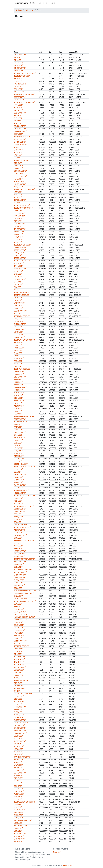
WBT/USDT (18, 263)
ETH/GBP (18, 380)
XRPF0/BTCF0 (19, 834)
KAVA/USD (18, 760)
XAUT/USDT (19, 92)
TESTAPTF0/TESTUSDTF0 (24, 496)
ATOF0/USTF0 (19, 530)
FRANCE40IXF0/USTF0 (23, 820)
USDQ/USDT (19, 696)
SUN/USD (18, 604)
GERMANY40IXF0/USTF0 (23, 593)
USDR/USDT (19, 770)
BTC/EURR (18, 778)
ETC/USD (17, 221)
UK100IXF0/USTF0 (21, 615)
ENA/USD (18, 319)
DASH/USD (18, 211)
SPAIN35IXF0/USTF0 (22, 757)
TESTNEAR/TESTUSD (22, 422)
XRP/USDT (18, 105)
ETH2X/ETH (19, 813)
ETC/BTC (17, 768)
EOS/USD (18, 514)
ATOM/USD (18, 406)
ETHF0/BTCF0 (19, 731)
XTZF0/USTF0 (19, 562)
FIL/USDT (18, 327)
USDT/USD (18, 63)
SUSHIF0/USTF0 (20, 311)
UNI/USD (17, 255)
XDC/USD (18, 197)
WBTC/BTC (18, 836)
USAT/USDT (18, 372)
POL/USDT (18, 583)
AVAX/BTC (18, 805)
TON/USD (18, 242)
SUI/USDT (18, 203)
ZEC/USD (17, 79)
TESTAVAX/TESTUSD (22, 316)
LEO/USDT (18, 219)
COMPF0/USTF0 (20, 641)
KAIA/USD (18, 477)
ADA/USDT (18, 187)
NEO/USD (18, 411)
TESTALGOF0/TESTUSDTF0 (24, 802)
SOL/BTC (17, 786)
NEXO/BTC (18, 828)
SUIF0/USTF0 (19, 213)
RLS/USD (17, 414)
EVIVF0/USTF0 (20, 612)
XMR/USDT (18, 116)
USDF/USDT (19, 717)
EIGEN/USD (18, 609)
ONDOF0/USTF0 (20, 525)
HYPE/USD (18, 356)
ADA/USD (18, 195)
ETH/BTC (17, 654)
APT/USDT (18, 546)
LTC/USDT (18, 150)
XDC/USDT (18, 153)
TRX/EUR (17, 678)
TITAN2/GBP (19, 657)
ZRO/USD (18, 274)
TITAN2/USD (19, 659)
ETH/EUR (17, 300)
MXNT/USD (18, 747)
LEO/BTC (17, 799)
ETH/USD (18, 60)
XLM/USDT (18, 179)
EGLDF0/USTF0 (20, 176)
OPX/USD (18, 538)
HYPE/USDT (19, 348)
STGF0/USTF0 (19, 129)
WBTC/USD (18, 739)
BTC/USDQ (18, 699)
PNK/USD (18, 306)
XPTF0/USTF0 (19, 707)
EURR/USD (18, 789)
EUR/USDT (18, 118)
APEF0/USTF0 (19, 578)
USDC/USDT (19, 100)
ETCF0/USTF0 (19, 377)
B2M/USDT (18, 451)
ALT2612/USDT (20, 572)
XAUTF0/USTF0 (20, 84)
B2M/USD (18, 366)
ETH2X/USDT (19, 725)
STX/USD (17, 607)
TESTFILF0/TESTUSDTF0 (23, 506)
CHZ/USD (18, 345)
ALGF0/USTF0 (19, 741)
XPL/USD (17, 543)
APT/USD (18, 446)
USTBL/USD (18, 670)
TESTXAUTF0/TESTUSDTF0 (24, 73)
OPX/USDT (18, 588)
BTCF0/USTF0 (19, 55)
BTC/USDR (18, 754)
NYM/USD (18, 385)
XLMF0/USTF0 (19, 182)
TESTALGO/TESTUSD (22, 527)
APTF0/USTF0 (19, 250)
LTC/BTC (17, 783)
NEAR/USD (18, 168)
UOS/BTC (18, 831)
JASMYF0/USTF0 (21, 723)
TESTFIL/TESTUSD (21, 490)
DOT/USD (18, 240)
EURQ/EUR (18, 504)
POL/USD (18, 501)
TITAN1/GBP (19, 662)
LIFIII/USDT (18, 374)
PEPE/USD (18, 488)
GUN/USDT (18, 567)
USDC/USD (18, 87)
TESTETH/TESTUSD (22, 137)
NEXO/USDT (19, 351)
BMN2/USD (18, 691)
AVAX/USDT (19, 321)
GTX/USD (18, 522)
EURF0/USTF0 (19, 773)
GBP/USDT (18, 308)
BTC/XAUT (18, 686)
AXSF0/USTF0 (19, 720)
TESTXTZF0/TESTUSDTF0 (24, 541)
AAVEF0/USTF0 (20, 248)
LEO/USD (17, 192)
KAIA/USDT (18, 564)
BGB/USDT (18, 453)
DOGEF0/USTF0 (20, 171)
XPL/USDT (18, 448)
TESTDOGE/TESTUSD (22, 292)
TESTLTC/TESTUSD (21, 205)
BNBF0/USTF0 (19, 329)
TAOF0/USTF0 (19, 258)
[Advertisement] (51, 35)
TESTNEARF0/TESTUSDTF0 (24, 417)
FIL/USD (17, 287)
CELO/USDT (18, 625)
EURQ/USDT (19, 580)
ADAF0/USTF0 (19, 126)
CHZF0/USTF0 (19, 324)
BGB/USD (18, 443)
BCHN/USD (18, 358)
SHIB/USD (18, 483)
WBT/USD (18, 282)
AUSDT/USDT (19, 794)
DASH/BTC (18, 815)
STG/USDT (18, 398)
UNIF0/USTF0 (19, 303)
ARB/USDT (18, 361)
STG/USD (18, 403)
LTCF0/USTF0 (19, 224)
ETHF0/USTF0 (19, 68)
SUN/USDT (18, 644)
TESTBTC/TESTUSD (21, 76)
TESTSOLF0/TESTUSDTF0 (24, 189)
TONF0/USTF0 (19, 200)
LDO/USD (18, 704)
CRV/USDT (18, 435)
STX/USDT (18, 549)
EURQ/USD (18, 712)
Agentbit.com (21, 3)
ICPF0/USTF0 (19, 216)
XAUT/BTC (18, 633)
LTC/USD (17, 155)
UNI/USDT (18, 166)
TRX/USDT (18, 266)
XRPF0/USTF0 (19, 139)
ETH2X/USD (19, 636)
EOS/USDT (18, 469)
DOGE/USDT (19, 253)
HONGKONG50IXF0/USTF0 (24, 617)
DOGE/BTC (18, 818)
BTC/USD (17, 57)
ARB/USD (18, 364)
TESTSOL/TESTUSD (21, 160)
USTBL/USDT (19, 630)
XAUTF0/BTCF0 (20, 826)
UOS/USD (18, 638)
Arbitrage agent (22, 849)
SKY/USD (17, 424)
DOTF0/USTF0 (19, 279)
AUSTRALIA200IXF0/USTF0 (24, 591)
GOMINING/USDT (21, 464)
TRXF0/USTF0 (19, 229)
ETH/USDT (18, 71)
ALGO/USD (18, 290)
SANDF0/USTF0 (20, 535)
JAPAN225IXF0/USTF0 (23, 694)
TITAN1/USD (19, 665)
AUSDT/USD (19, 715)
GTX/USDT (18, 519)
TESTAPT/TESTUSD (21, 646)
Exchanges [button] (43, 3)
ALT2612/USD (19, 667)
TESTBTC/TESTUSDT (22, 245)
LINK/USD (18, 285)
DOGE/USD (18, 174)
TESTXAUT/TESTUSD (22, 369)
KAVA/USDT (19, 675)
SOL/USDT (18, 89)
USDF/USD (18, 736)
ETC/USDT (18, 343)
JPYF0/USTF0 (19, 512)
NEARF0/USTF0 (20, 131)
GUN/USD (18, 673)
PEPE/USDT (18, 459)
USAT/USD (18, 332)
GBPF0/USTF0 (19, 509)
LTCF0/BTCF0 (19, 839)
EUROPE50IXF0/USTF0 (23, 570)
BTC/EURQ (18, 683)
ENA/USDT (18, 353)
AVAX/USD (18, 226)
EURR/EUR (18, 776)
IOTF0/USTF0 (19, 554)
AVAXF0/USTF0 (20, 145)
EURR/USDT (19, 702)
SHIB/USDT (18, 480)
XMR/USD (18, 121)
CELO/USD (18, 628)
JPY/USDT (18, 765)
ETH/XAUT (18, 710)
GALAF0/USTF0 (20, 387)
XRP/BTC (17, 752)
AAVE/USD (18, 234)
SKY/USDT (18, 498)
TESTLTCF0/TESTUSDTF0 (24, 208)
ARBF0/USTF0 (19, 269)
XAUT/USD (18, 110)
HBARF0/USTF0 (20, 733)
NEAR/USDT (19, 401)
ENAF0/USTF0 (19, 142)
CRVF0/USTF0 (19, 728)
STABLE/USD (19, 438)
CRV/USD (18, 430)
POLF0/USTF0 (19, 419)
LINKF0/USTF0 (20, 184)
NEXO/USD (18, 517)
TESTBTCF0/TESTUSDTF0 (24, 102)
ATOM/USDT (19, 456)
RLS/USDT (18, 409)
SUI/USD (17, 158)
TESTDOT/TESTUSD (22, 261)
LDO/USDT (18, 651)
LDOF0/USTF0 (19, 551)
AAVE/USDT (19, 232)
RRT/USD (17, 427)
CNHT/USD (18, 791)
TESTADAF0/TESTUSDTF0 (24, 559)
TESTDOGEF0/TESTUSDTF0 (24, 601)
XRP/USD (18, 108)
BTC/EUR (17, 163)
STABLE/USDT (19, 432)
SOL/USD (17, 81)
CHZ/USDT (18, 596)
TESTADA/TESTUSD (22, 295)
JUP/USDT (18, 622)
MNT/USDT (18, 393)
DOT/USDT (18, 335)
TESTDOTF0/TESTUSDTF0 (24, 467)
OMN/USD (18, 649)
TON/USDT (18, 314)
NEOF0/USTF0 (19, 493)
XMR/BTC (18, 744)
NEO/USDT (18, 440)
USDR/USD (18, 823)
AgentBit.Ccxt (67, 865)
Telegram (57, 852)
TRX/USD (17, 147)
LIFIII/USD (18, 382)
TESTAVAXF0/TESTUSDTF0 (24, 340)
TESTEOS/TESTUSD (21, 681)
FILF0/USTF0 (19, 337)
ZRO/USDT (18, 271)
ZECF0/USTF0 (19, 97)
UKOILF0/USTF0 (20, 599)
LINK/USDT (18, 277)
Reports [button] (54, 3)
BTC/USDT (18, 65)
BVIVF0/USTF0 (20, 485)
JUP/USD (17, 533)
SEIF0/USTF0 (19, 556)
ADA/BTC (18, 797)
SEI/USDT (18, 461)
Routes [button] (33, 3)
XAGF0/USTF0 (19, 688)
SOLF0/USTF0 (19, 113)
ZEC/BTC (17, 781)
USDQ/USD (18, 749)
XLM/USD (18, 123)
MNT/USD (18, 395)
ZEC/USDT (18, 134)
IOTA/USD (18, 237)
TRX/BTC (17, 762)
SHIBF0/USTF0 (20, 575)
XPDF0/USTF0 (19, 810)
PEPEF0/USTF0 (20, 475)
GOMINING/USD (20, 620)
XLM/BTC (18, 807)
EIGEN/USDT (19, 585)
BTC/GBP (18, 298)
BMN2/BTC (18, 842)
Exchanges (29, 10)
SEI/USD (17, 472)
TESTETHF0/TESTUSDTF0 (24, 94)
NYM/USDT (18, 390)
